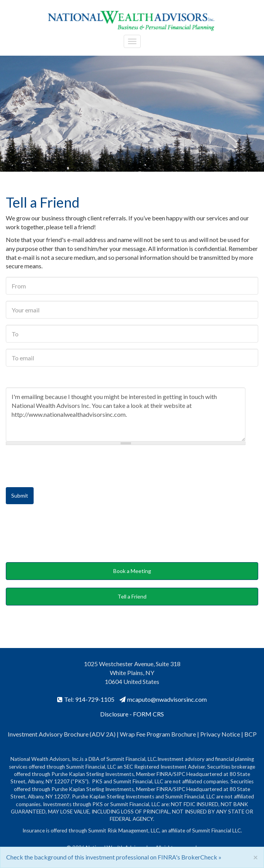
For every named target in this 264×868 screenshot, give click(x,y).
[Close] (255, 857)
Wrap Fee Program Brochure (158, 734)
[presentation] (65, 466)
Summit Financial (212, 830)
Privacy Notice (221, 734)
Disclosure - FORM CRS (132, 714)
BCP (250, 734)
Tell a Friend (132, 596)
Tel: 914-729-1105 (86, 699)
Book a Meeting (132, 571)
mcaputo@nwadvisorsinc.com (163, 699)
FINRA (164, 774)
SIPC (179, 774)
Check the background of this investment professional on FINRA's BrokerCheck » (114, 857)
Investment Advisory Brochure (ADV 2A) (62, 734)
